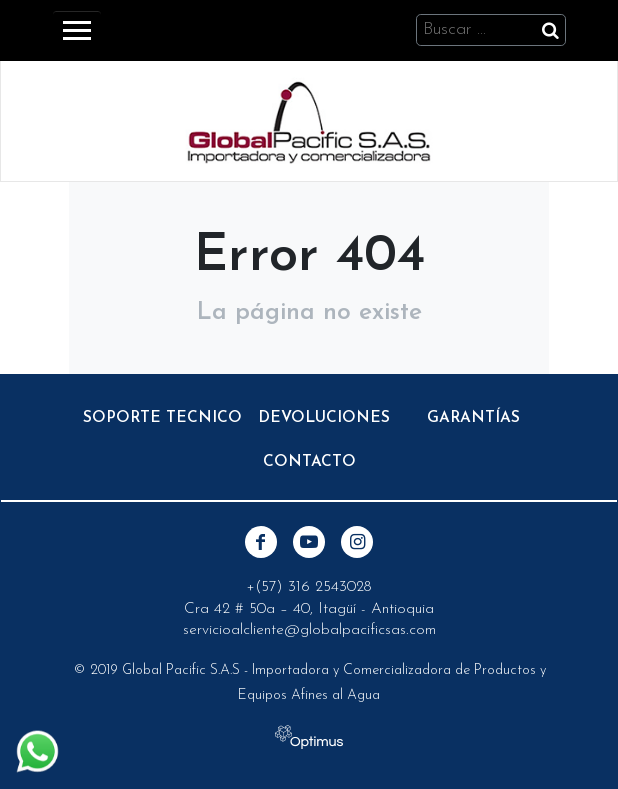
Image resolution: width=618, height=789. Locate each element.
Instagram (357, 542)
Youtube (309, 542)
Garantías (473, 418)
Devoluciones (324, 418)
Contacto (309, 462)
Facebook (261, 542)
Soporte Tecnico (162, 418)
